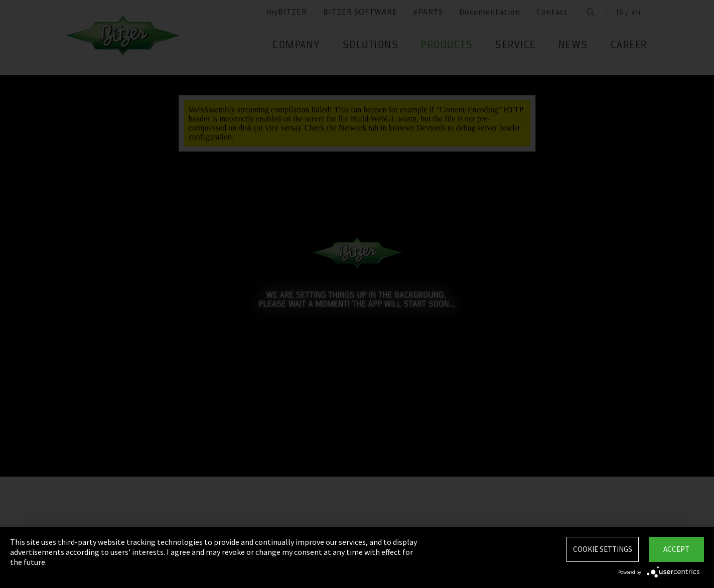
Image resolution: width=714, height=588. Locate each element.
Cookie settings (603, 549)
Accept (676, 549)
